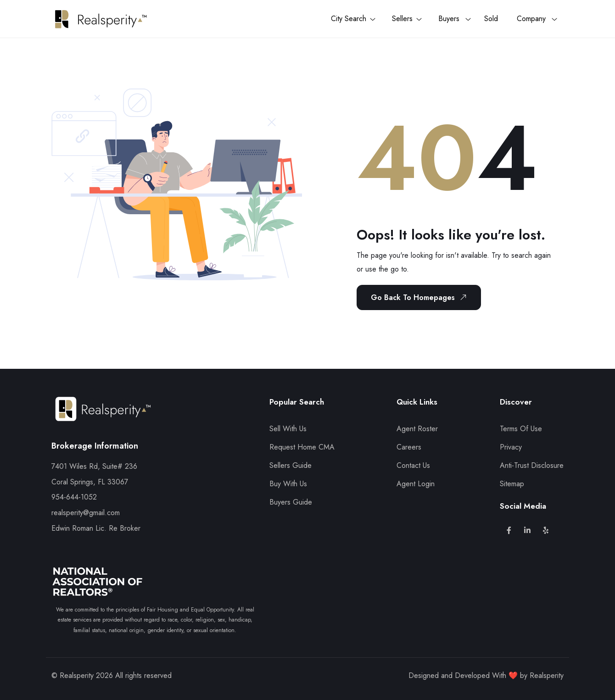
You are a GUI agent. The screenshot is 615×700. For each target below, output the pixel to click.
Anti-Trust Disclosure (532, 465)
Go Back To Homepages (420, 297)
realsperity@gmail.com (86, 513)
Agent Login (416, 484)
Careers (409, 447)
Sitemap (512, 484)
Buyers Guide (291, 502)
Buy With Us (288, 484)
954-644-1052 (74, 497)
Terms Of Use (521, 429)
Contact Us (413, 465)
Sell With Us (288, 429)
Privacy (511, 447)
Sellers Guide (291, 465)
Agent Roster (417, 429)
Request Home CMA (302, 447)
